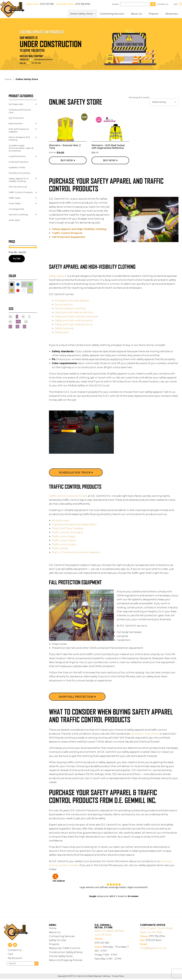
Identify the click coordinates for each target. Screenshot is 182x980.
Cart (10, 955)
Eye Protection (16, 118)
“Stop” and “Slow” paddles (68, 528)
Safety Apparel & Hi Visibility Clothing (18, 180)
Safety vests (62, 332)
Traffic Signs (15, 198)
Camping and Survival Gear (20, 111)
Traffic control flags (64, 536)
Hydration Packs (17, 167)
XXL (18, 322)
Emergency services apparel (72, 301)
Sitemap (106, 978)
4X (17, 327)
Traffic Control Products (67, 233)
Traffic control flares (64, 540)
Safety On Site (57, 942)
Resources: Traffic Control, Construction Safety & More (66, 952)
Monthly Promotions (19, 173)
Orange (13, 290)
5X (24, 327)
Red (19, 290)
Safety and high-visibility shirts (74, 324)
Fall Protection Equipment (69, 237)
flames (155, 734)
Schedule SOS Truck (75, 473)
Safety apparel (58, 276)
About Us (136, 14)
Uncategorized (16, 209)
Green (32, 284)
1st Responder (16, 104)
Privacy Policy (118, 978)
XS (10, 317)
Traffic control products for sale (68, 496)
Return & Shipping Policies (66, 962)
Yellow (32, 290)
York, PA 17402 (114, 934)
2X (26, 322)
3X (10, 327)
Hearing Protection (19, 162)
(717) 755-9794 (83, 4)
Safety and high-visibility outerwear (77, 317)
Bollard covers (61, 521)
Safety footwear (64, 328)
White (26, 290)
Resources (172, 14)
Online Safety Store (81, 14)
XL (10, 322)
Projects (154, 14)
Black (13, 284)
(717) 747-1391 (47, 4)
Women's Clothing (18, 215)
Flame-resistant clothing (70, 308)
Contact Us (163, 4)
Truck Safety (15, 203)
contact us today (68, 865)
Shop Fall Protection (76, 697)
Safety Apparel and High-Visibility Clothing (79, 229)
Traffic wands (60, 548)
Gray (26, 284)
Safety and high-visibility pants (74, 320)
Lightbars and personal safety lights (74, 524)
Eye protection (64, 305)
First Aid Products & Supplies (19, 130)
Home (8, 79)
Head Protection (17, 156)
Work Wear (14, 220)
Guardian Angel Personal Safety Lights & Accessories (21, 148)
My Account (15, 960)
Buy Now (67, 160)
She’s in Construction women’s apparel (76, 552)
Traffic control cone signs (67, 532)
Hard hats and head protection (74, 312)
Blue (19, 284)
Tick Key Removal (18, 187)
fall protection (16, 123)
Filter (17, 259)
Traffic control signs (64, 544)
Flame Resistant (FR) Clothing (19, 139)
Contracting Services (112, 14)
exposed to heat (140, 734)
